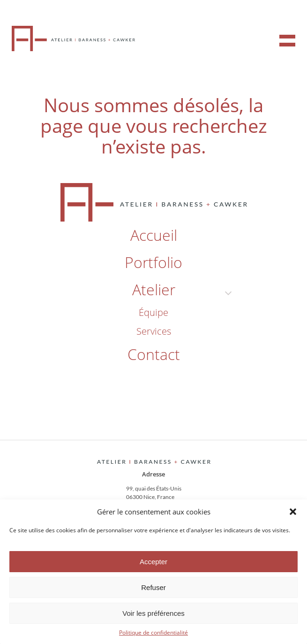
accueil (154, 235)
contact (154, 354)
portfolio (153, 262)
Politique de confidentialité (153, 632)
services (154, 331)
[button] (293, 512)
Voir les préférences (153, 613)
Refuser (153, 587)
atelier (154, 289)
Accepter (153, 562)
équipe (153, 312)
